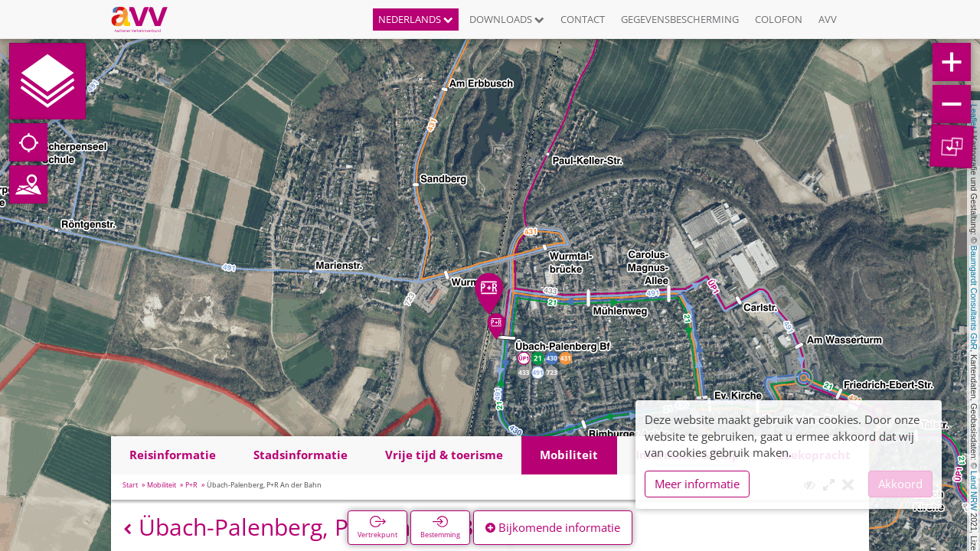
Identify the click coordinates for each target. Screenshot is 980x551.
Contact (583, 19)
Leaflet (974, 116)
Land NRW (974, 491)
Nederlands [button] (416, 19)
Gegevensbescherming (680, 19)
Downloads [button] (507, 19)
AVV (828, 19)
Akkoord (900, 484)
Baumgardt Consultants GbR (974, 298)
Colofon (779, 19)
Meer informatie (697, 484)
